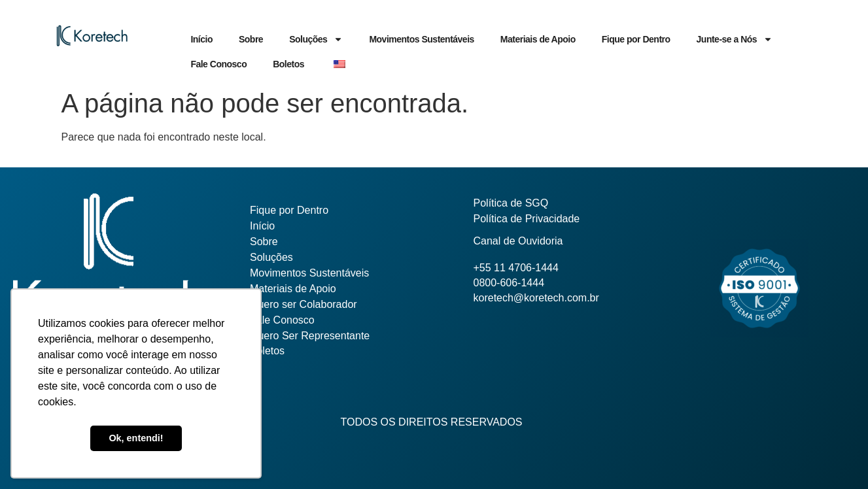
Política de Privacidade (527, 219)
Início (201, 39)
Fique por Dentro (636, 39)
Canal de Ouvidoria (518, 241)
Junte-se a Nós (735, 39)
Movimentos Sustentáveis (421, 39)
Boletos (288, 64)
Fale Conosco (218, 64)
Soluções (316, 39)
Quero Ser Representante (310, 336)
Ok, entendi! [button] (136, 438)
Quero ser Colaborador (304, 304)
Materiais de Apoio (538, 39)
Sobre (251, 39)
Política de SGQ (511, 203)
